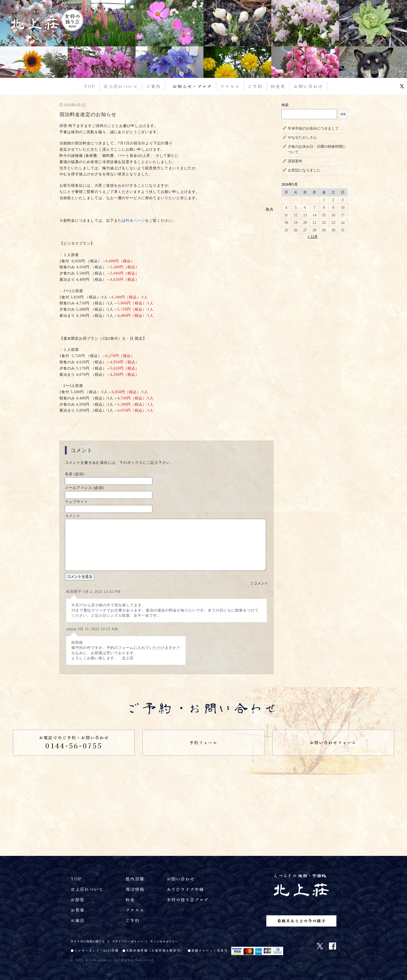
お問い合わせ (308, 86)
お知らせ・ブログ (192, 86)
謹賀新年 (295, 161)
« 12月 (313, 237)
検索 (285, 105)
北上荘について (121, 86)
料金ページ (135, 221)
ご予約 (255, 86)
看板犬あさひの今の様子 (301, 920)
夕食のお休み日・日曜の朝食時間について (317, 149)
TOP (90, 86)
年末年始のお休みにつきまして (313, 128)
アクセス (230, 86)
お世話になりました (304, 170)
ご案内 (154, 86)
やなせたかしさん (302, 137)
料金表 (278, 86)
